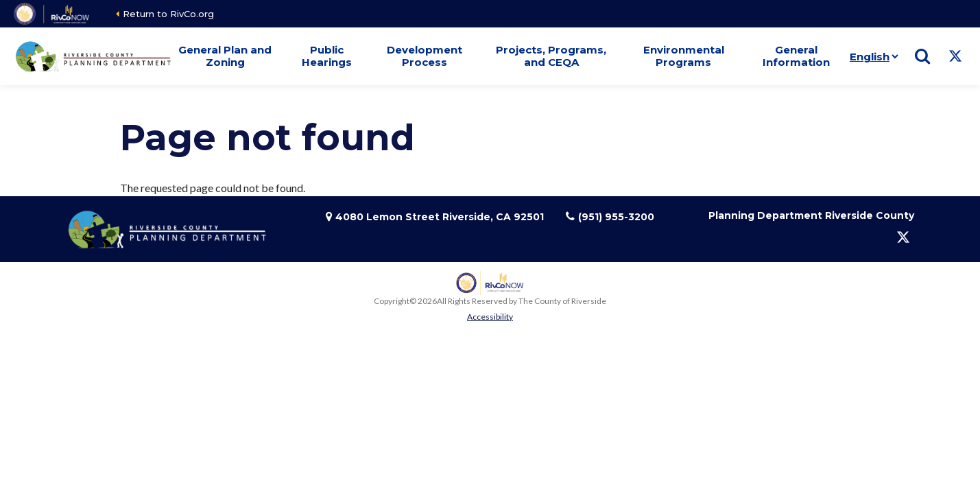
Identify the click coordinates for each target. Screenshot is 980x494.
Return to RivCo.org (168, 14)
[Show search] (922, 56)
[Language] (871, 56)
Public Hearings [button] (327, 56)
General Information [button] (796, 56)
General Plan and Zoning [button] (225, 56)
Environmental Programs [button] (684, 56)
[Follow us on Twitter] (955, 56)
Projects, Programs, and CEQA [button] (551, 56)
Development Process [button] (425, 56)
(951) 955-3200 (616, 217)
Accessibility (490, 317)
